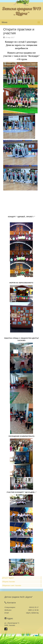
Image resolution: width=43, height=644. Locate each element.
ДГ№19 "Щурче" (8, 578)
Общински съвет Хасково (12, 585)
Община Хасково (9, 582)
